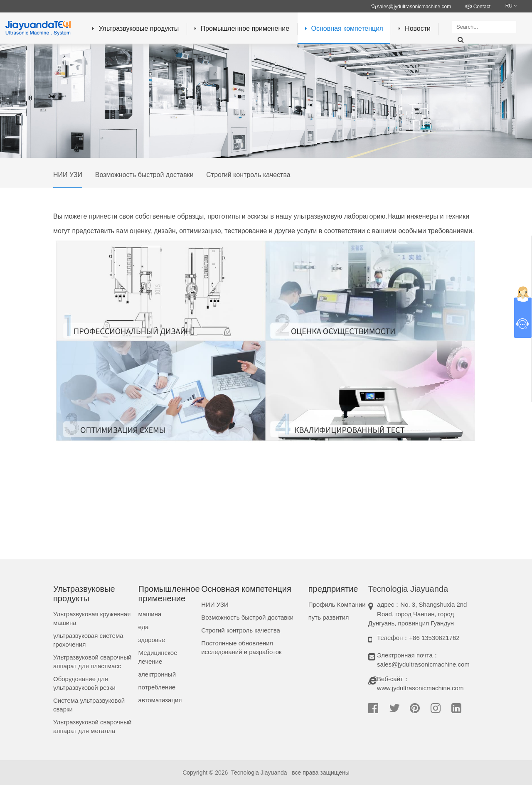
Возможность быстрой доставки (144, 175)
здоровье (152, 640)
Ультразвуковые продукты (135, 29)
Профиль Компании (337, 604)
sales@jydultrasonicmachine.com (411, 7)
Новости (415, 29)
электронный (157, 674)
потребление (157, 687)
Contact (478, 7)
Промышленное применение (242, 29)
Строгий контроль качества (248, 175)
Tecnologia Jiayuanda (259, 773)
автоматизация (160, 700)
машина (150, 614)
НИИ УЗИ (68, 175)
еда (144, 627)
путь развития (329, 617)
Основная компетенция (344, 29)
